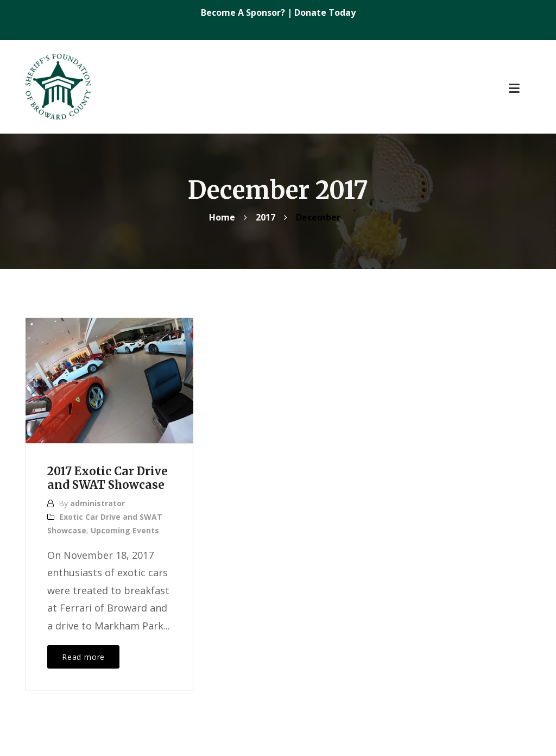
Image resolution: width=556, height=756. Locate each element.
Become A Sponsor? (244, 12)
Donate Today (325, 12)
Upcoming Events (125, 530)
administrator (97, 503)
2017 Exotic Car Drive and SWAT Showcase (108, 478)
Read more (83, 657)
